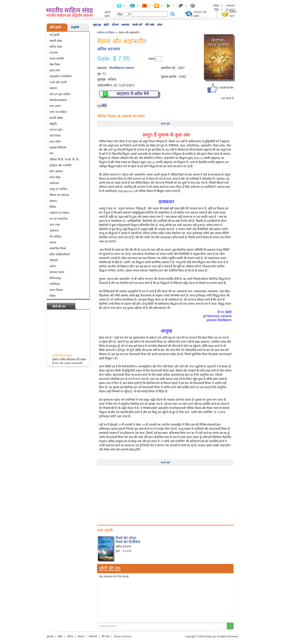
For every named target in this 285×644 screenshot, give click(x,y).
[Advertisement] (165, 493)
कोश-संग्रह (55, 177)
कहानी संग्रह (56, 41)
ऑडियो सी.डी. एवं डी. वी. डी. (64, 159)
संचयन (53, 242)
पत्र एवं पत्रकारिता (59, 219)
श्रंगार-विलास (56, 290)
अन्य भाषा (55, 225)
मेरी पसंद (150, 25)
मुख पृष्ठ (97, 25)
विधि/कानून (55, 278)
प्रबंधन (53, 266)
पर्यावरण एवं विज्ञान (59, 213)
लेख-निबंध (55, 64)
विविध (53, 207)
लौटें (104, 105)
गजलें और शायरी (58, 82)
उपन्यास (54, 53)
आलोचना (54, 231)
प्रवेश (160, 25)
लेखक (216, 6)
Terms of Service (123, 636)
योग (51, 153)
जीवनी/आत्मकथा (58, 100)
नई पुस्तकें (55, 35)
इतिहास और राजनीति (60, 165)
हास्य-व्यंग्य (55, 70)
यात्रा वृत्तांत (55, 106)
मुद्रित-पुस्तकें (55, 27)
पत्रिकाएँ (54, 260)
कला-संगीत (55, 142)
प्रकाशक (231, 6)
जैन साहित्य (55, 237)
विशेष (52, 296)
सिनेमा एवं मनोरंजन (59, 195)
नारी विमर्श (55, 136)
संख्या (151, 59)
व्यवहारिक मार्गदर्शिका (61, 76)
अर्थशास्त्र (54, 183)
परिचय (115, 25)
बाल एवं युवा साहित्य (60, 94)
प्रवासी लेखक (56, 118)
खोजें (106, 25)
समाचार (125, 25)
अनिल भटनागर (109, 49)
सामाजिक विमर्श (58, 248)
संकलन (53, 201)
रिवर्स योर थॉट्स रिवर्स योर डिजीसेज (128, 540)
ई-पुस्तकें (75, 27)
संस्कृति (53, 124)
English (230, 10)
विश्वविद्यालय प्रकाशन (122, 68)
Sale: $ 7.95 (114, 59)
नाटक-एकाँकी (57, 59)
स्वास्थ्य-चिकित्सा (58, 148)
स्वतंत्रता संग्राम (57, 272)
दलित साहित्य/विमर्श (60, 254)
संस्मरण (53, 88)
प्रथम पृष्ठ (165, 124)
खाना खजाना (56, 171)
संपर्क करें (137, 25)
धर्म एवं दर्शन (56, 130)
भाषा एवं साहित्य (58, 112)
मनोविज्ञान (55, 284)
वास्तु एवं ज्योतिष (58, 189)
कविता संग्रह (56, 47)
